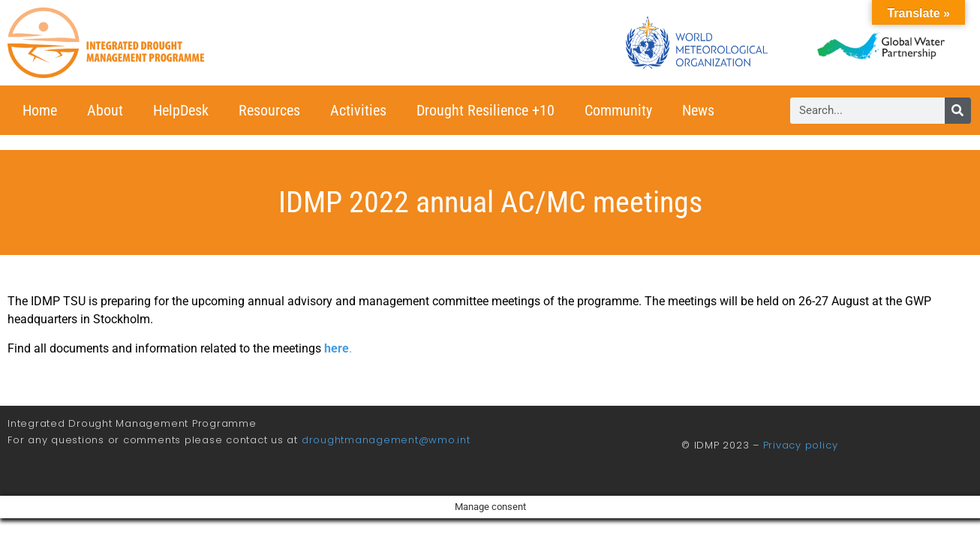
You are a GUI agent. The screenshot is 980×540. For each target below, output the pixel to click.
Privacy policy (801, 445)
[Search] (958, 111)
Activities (358, 110)
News (698, 110)
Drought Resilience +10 (485, 110)
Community (618, 110)
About (105, 110)
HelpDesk (181, 110)
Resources (269, 110)
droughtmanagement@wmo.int (386, 440)
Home (40, 110)
